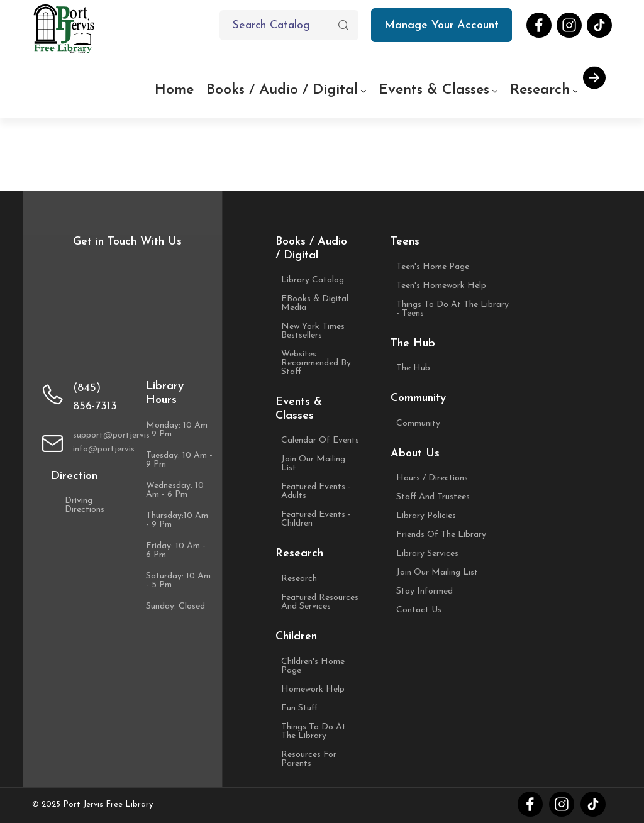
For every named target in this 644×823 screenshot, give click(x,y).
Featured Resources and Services (320, 602)
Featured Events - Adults (316, 492)
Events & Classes (434, 90)
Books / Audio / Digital (289, 90)
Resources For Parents (309, 759)
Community (418, 424)
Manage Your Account (448, 30)
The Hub (413, 368)
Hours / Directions (432, 478)
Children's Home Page (313, 666)
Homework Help (313, 690)
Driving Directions (91, 505)
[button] (343, 25)
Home (174, 90)
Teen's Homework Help (441, 286)
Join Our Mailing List (313, 464)
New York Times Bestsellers (313, 331)
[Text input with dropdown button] (289, 25)
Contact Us (419, 610)
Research (547, 90)
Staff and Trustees (433, 497)
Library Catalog (313, 280)
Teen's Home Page (433, 267)
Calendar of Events (320, 441)
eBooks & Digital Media (315, 304)
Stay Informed (425, 592)
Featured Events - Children (316, 519)
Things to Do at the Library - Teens (452, 309)
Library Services (427, 554)
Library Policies (426, 516)
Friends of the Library (441, 535)
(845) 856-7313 (95, 397)
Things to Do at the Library (314, 732)
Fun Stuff (299, 709)
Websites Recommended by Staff (316, 363)
